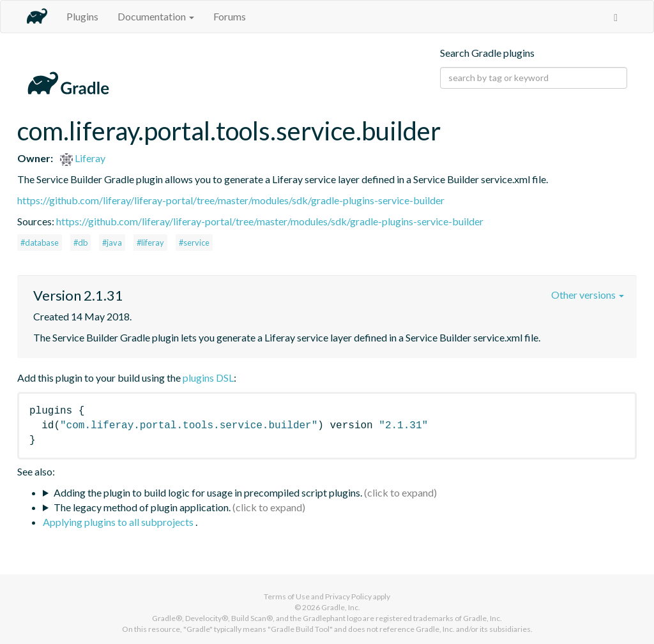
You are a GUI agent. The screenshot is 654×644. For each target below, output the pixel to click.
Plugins (82, 16)
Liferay (83, 158)
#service (194, 243)
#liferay (150, 243)
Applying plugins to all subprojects (119, 522)
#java (112, 243)
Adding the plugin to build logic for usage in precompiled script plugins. (208, 492)
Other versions (588, 295)
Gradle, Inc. (341, 607)
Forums (230, 16)
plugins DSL (208, 378)
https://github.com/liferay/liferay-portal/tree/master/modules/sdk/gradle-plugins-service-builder (231, 200)
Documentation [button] (156, 16)
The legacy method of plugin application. (142, 507)
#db (80, 243)
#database (40, 243)
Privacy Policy (348, 596)
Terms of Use (287, 596)
